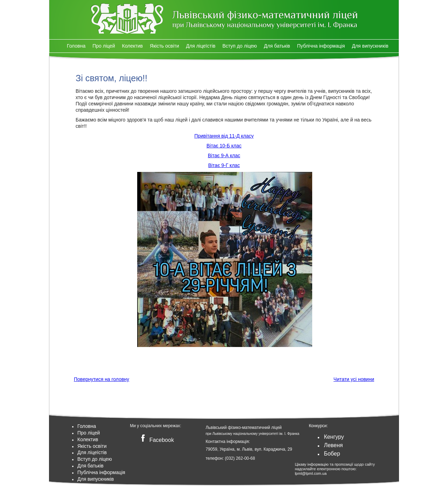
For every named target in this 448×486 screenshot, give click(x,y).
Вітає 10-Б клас (224, 146)
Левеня (333, 445)
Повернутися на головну (101, 379)
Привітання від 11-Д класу (224, 136)
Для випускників (370, 46)
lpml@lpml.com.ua (311, 473)
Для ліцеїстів (201, 46)
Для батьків (277, 46)
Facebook (156, 440)
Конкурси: (318, 426)
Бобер (332, 454)
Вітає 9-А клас (224, 155)
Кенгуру (334, 437)
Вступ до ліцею (240, 46)
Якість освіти (164, 46)
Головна (76, 46)
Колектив (132, 46)
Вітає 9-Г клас (224, 165)
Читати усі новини (354, 379)
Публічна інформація (321, 46)
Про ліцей (104, 46)
